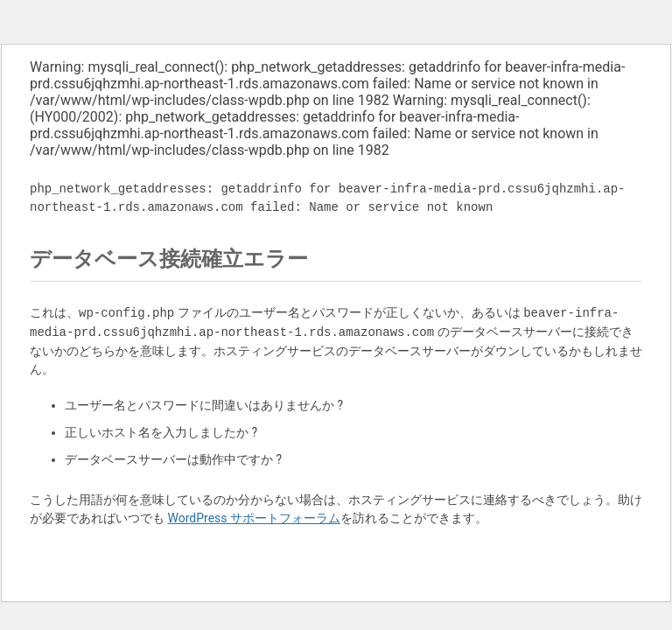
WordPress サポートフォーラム (254, 518)
